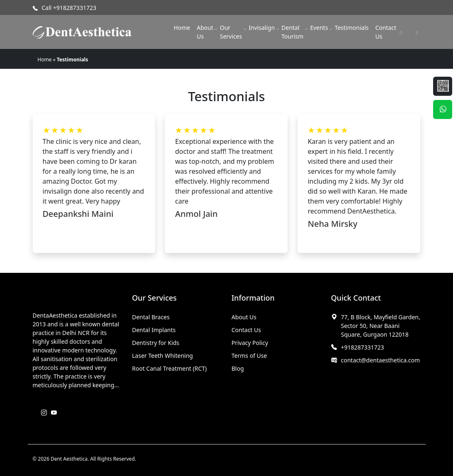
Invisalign (262, 28)
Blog (238, 368)
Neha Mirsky (332, 224)
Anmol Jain (196, 214)
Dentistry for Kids (156, 343)
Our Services (231, 32)
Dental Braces (151, 317)
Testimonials (351, 28)
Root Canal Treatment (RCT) (170, 368)
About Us (205, 32)
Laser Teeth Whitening (163, 356)
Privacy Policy (250, 343)
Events (319, 28)
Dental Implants (154, 330)
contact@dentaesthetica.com (381, 360)
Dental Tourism (292, 32)
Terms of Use (250, 356)
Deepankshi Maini (78, 214)
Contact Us (386, 32)
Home (182, 28)
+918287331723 (363, 347)
